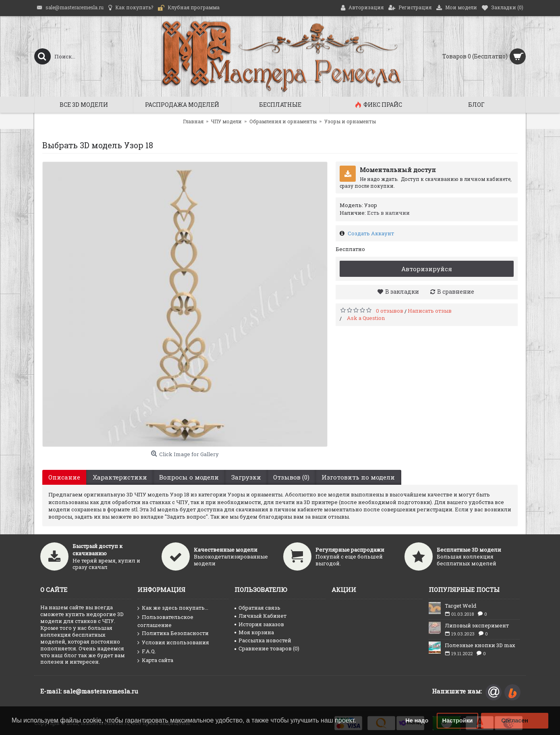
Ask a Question (366, 318)
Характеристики (119, 477)
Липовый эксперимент (477, 625)
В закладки (402, 292)
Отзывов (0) (290, 477)
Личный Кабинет (260, 616)
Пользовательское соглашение (165, 621)
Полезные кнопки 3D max (480, 645)
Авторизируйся (427, 269)
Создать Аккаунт (371, 233)
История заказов (259, 624)
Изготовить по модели (357, 477)
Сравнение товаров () (267, 648)
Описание (64, 477)
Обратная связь (257, 608)
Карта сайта (155, 660)
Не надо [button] (417, 720)
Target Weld (460, 606)
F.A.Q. (147, 652)
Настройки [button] (458, 720)
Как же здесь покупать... (173, 608)
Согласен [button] (515, 720)
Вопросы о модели (189, 477)
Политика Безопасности (173, 633)
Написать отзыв (430, 311)
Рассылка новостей (263, 640)
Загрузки (245, 477)
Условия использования (173, 643)
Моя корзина (254, 632)
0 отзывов (390, 311)
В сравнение (456, 292)
